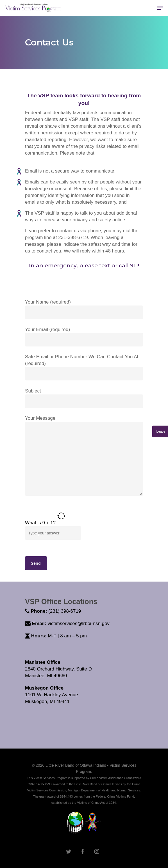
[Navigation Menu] (160, 8)
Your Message (84, 457)
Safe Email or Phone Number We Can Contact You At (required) (84, 367)
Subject (84, 398)
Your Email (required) (84, 337)
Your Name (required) (84, 309)
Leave (161, 431)
